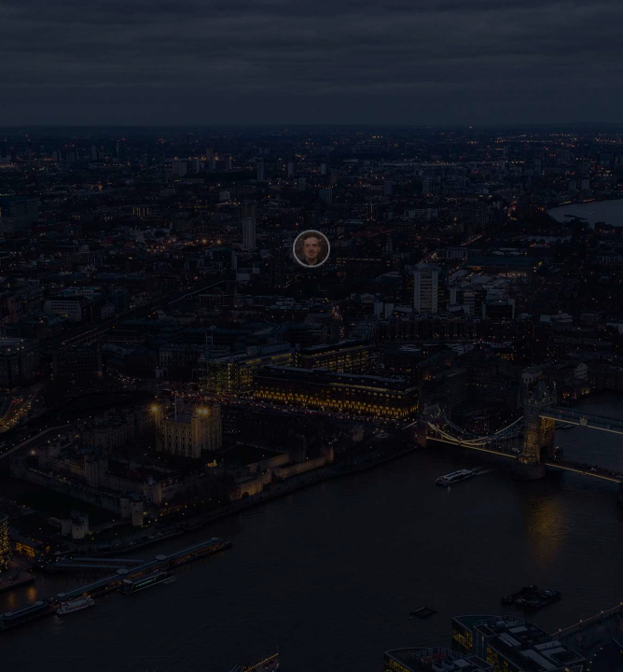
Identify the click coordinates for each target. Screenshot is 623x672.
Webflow (152, 652)
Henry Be (63, 652)
